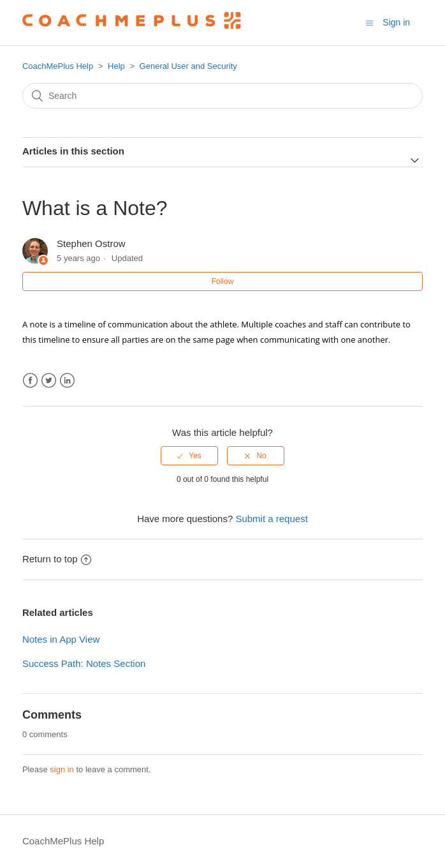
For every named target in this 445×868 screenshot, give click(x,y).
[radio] (189, 456)
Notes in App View (61, 639)
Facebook (30, 381)
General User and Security (188, 66)
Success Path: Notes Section (84, 663)
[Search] (222, 96)
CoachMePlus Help (58, 66)
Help (116, 66)
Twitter (49, 381)
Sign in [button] (396, 22)
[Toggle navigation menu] (369, 23)
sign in (62, 769)
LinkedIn (67, 381)
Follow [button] (223, 281)
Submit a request (271, 519)
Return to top (57, 559)
